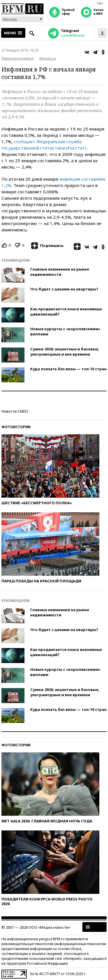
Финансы (48, 58)
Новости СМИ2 (15, 411)
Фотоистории (16, 427)
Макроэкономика (17, 58)
